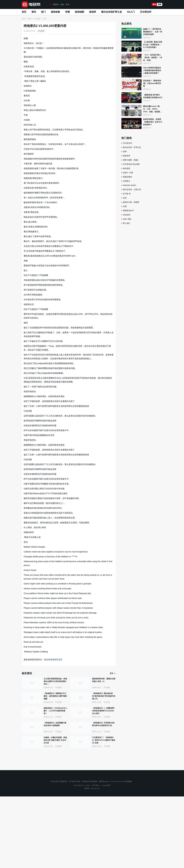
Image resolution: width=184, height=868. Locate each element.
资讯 (34, 12)
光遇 (125, 206)
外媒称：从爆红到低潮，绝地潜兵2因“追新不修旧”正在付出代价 (55, 740)
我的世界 (127, 156)
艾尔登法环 (146, 12)
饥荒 (125, 198)
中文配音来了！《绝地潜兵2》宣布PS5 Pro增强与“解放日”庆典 (104, 740)
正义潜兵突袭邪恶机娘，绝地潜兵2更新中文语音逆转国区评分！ (55, 681)
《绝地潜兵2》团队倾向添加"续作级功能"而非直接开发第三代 (104, 696)
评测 (67, 12)
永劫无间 (127, 215)
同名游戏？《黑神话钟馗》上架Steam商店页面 (152, 83)
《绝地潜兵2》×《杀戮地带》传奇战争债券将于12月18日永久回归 (104, 711)
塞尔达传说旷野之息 (112, 12)
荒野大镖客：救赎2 (131, 160)
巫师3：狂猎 (128, 173)
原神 (125, 152)
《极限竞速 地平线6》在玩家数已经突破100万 (153, 96)
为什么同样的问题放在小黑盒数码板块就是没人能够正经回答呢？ (152, 70)
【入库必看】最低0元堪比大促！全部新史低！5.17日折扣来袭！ (153, 45)
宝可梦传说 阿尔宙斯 (131, 164)
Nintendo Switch (130, 185)
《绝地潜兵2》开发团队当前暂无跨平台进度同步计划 (103, 724)
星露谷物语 (128, 177)
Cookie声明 (106, 785)
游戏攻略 (55, 12)
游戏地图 (79, 12)
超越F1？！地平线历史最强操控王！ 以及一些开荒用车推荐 (153, 32)
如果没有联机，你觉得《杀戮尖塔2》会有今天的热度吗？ (153, 122)
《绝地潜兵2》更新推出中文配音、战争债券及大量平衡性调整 (55, 696)
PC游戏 (41, 31)
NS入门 (131, 12)
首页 (24, 12)
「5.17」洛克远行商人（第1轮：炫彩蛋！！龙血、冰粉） (153, 57)
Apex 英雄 (127, 219)
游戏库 (93, 12)
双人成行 (127, 223)
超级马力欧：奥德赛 (131, 202)
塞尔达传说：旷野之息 (132, 147)
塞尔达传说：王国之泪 (132, 189)
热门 (43, 12)
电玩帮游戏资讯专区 (53, 660)
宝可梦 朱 (127, 194)
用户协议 (95, 785)
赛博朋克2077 (129, 211)
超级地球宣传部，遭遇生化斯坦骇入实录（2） (104, 680)
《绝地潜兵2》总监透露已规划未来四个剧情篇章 (55, 724)
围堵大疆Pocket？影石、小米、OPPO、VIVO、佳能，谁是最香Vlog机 (152, 109)
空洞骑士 (127, 181)
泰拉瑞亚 (127, 168)
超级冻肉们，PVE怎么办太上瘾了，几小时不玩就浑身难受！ (55, 711)
